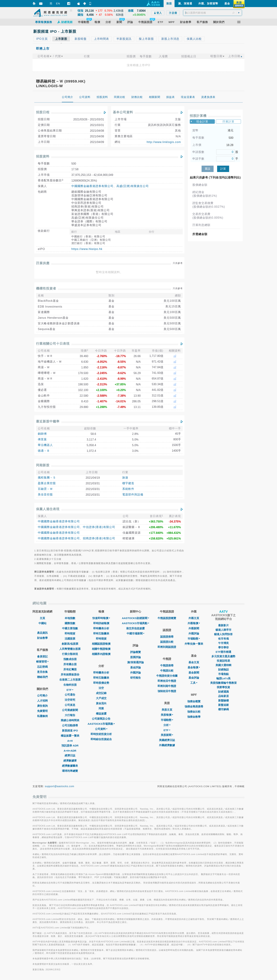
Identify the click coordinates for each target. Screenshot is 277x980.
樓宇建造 (128, 483)
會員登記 (42, 656)
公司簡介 (42, 695)
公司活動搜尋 (70, 725)
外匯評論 (135, 673)
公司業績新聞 (70, 710)
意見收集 (42, 672)
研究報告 (135, 678)
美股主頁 (167, 710)
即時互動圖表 (101, 633)
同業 (101, 708)
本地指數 (70, 618)
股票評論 (135, 657)
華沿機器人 (45, 445)
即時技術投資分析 (101, 734)
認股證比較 (167, 642)
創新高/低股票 (70, 644)
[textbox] (213, 13)
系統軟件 (128, 489)
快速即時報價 (101, 618)
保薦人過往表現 (48, 509)
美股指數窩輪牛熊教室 (223, 683)
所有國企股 (70, 664)
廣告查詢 (42, 706)
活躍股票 (70, 639)
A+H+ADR (70, 751)
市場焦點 (223, 674)
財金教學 (42, 638)
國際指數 (70, 623)
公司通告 (70, 695)
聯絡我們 (42, 677)
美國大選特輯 (223, 665)
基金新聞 (194, 673)
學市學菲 (223, 647)
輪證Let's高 (223, 678)
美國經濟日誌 (167, 740)
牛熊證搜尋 (167, 665)
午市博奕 (223, 643)
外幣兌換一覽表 (194, 644)
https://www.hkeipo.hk (87, 249)
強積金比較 (194, 712)
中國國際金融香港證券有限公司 (92, 186)
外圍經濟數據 (167, 745)
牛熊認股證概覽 (167, 618)
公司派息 (70, 705)
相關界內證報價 (101, 654)
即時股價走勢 (101, 683)
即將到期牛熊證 (167, 686)
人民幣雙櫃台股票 (70, 649)
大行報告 (70, 715)
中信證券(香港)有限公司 (99, 527)
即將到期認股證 (167, 647)
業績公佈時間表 (70, 720)
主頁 (42, 618)
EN (58, 3)
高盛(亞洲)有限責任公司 (133, 186)
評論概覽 (135, 652)
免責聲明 (42, 711)
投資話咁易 (223, 661)
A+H (70, 741)
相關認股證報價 (101, 644)
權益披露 (101, 714)
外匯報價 (194, 623)
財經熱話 (223, 670)
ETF (70, 690)
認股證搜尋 (167, 637)
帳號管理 (42, 662)
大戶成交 (101, 698)
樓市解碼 (223, 709)
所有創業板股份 (70, 674)
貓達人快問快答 (223, 634)
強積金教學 (194, 717)
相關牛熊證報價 (101, 649)
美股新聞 (167, 735)
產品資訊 (42, 633)
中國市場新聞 (135, 633)
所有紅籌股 (70, 669)
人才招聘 (42, 701)
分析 (167, 725)
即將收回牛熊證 (167, 681)
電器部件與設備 (133, 495)
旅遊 (125, 478)
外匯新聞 (194, 628)
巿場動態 (194, 639)
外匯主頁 (194, 618)
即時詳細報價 (101, 623)
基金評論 (135, 667)
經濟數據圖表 (70, 766)
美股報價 (167, 715)
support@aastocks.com (60, 786)
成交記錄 (101, 693)
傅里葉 (42, 439)
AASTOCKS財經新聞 (135, 618)
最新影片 (223, 625)
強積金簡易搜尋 (194, 706)
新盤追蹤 (223, 705)
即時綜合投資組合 (101, 739)
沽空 (101, 688)
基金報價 (194, 667)
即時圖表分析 (101, 628)
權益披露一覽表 (70, 736)
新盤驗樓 (223, 700)
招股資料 (43, 156)
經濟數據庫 (70, 761)
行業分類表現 (70, 654)
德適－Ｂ (44, 451)
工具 (194, 683)
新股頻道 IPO (70, 730)
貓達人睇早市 (223, 630)
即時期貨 (70, 633)
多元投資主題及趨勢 (223, 656)
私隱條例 (42, 716)
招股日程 (43, 112)
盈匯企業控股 (47, 483)
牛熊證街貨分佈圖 (167, 676)
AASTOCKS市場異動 (101, 724)
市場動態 (167, 720)
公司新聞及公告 (101, 719)
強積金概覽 (194, 701)
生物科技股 (70, 685)
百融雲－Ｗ (45, 489)
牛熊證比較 (167, 671)
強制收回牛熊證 (167, 691)
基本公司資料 (123, 112)
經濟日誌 (70, 755)
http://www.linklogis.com (164, 142)
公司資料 (101, 729)
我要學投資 (223, 687)
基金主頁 (194, 662)
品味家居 (223, 696)
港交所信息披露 (135, 628)
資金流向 (101, 703)
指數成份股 (70, 659)
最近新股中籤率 (48, 421)
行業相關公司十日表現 (53, 344)
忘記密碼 (42, 667)
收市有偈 (223, 639)
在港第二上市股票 (70, 680)
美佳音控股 (45, 495)
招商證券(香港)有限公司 (99, 538)
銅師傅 (42, 434)
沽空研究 (70, 700)
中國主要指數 (70, 628)
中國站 (42, 623)
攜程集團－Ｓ (47, 478)
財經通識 (223, 692)
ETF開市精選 (223, 652)
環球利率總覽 (70, 771)
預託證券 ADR (70, 746)
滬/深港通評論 (135, 662)
